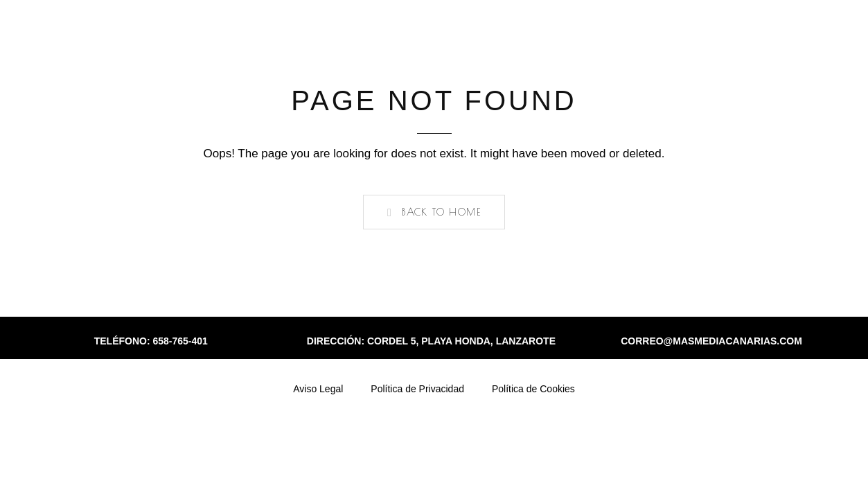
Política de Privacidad (417, 389)
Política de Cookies (533, 389)
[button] (434, 212)
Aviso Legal (318, 389)
